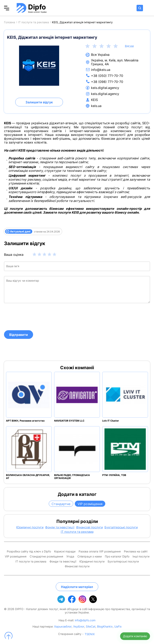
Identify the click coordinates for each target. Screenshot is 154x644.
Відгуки (129, 46)
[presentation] (34, 316)
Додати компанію (135, 636)
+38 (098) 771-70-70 (107, 82)
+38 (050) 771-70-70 (107, 76)
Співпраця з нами (90, 556)
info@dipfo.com (85, 620)
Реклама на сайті (136, 551)
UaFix (118, 626)
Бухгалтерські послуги (121, 527)
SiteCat (91, 626)
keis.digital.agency (105, 88)
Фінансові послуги (89, 527)
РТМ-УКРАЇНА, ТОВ (114, 475)
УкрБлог (79, 626)
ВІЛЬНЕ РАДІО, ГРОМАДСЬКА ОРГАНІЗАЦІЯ (72, 477)
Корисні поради (65, 551)
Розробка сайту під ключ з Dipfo (29, 551)
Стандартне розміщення (46, 556)
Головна (10, 22)
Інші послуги (141, 556)
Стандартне (61, 504)
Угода (70, 556)
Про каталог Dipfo (117, 556)
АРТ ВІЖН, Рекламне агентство (25, 421)
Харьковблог (63, 626)
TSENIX (90, 634)
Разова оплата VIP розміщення (100, 551)
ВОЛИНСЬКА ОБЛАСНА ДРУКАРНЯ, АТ (28, 477)
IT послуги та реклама (33, 22)
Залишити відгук (39, 102)
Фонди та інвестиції (60, 527)
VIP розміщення (90, 504)
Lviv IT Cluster (111, 421)
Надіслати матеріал (77, 587)
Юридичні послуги (30, 527)
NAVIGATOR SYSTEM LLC (69, 421)
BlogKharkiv (105, 626)
